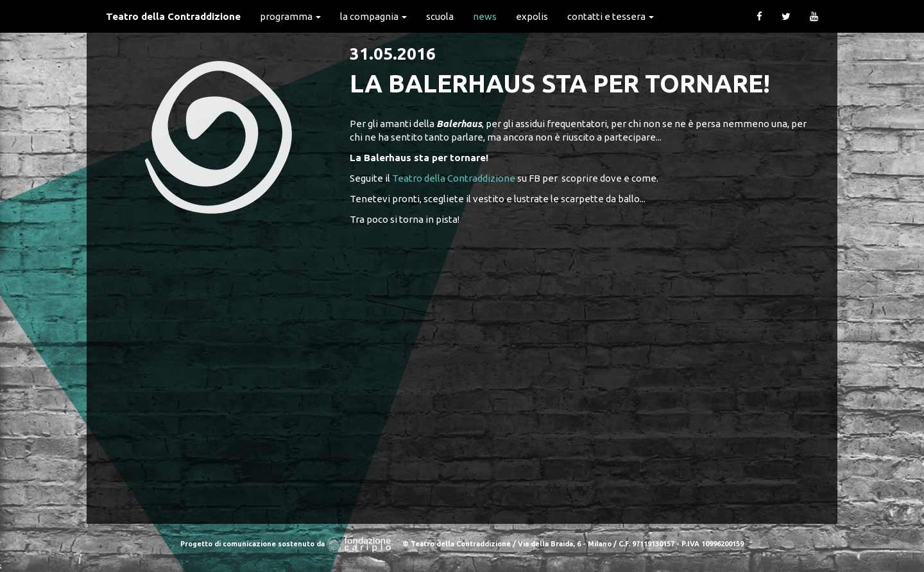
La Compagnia (373, 16)
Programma (290, 16)
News (485, 16)
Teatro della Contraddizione (173, 16)
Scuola (440, 16)
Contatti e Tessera (611, 16)
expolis (532, 16)
